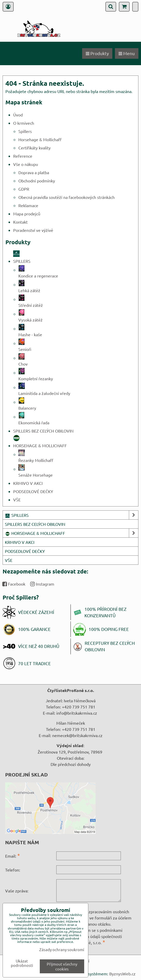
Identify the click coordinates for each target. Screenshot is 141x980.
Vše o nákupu (26, 164)
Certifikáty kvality (34, 148)
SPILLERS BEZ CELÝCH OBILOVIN (43, 431)
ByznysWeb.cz (122, 974)
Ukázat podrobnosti (22, 963)
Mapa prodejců (27, 214)
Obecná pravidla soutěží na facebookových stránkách (66, 197)
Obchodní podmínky (37, 181)
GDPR (24, 189)
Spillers (25, 131)
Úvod (18, 115)
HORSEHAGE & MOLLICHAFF (72, 533)
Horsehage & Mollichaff (40, 139)
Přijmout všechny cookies (62, 966)
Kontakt (20, 222)
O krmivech (24, 123)
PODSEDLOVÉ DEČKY (33, 491)
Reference (23, 156)
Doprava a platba (34, 172)
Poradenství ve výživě (33, 230)
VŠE (17, 500)
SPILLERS (72, 515)
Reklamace (28, 205)
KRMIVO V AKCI (28, 483)
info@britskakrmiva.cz (77, 713)
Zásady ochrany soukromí (62, 949)
